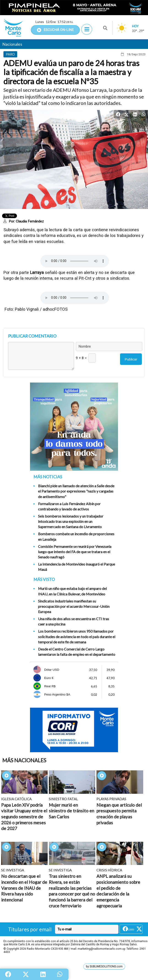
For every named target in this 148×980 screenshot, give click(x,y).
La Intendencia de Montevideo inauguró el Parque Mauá (77, 567)
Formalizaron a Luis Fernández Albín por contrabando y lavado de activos (69, 506)
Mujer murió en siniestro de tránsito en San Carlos (71, 811)
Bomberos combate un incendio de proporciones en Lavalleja (76, 536)
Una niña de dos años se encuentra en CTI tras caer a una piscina (74, 621)
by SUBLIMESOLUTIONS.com (104, 966)
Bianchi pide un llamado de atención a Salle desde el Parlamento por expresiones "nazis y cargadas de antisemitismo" (76, 491)
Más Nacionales (24, 760)
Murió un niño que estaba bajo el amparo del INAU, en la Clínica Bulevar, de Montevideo (72, 591)
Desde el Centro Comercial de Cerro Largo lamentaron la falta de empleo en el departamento (77, 652)
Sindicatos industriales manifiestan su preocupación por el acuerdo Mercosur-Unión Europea (74, 606)
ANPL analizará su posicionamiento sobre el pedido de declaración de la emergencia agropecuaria (118, 891)
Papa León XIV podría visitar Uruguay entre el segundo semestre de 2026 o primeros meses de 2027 (24, 817)
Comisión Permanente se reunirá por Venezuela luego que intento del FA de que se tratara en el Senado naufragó (75, 552)
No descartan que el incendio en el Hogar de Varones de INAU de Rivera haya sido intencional (24, 888)
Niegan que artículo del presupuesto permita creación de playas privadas (119, 814)
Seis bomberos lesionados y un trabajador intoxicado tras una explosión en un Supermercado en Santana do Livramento (71, 521)
